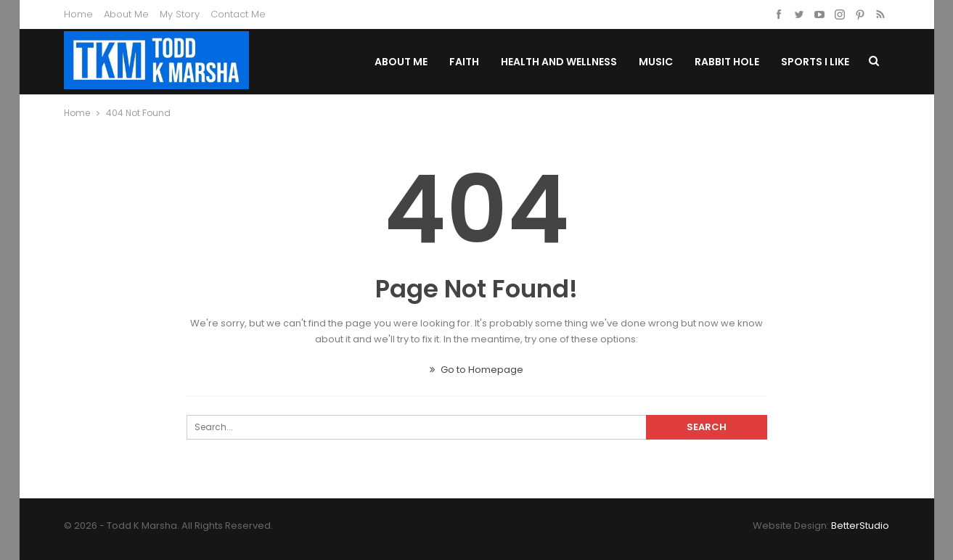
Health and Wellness (559, 62)
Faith (464, 62)
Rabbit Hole (727, 62)
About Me (126, 14)
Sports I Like (815, 62)
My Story (180, 14)
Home (78, 14)
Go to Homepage (476, 370)
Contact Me (238, 14)
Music (656, 62)
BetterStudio (860, 526)
